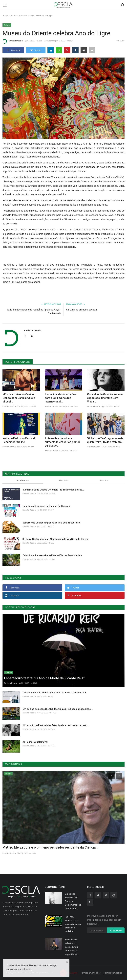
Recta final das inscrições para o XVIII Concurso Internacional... (61, 398)
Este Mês (63, 480)
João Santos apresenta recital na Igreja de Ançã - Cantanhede (34, 311)
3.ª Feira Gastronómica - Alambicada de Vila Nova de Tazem (55, 539)
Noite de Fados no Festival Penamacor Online (19, 440)
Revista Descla (13, 41)
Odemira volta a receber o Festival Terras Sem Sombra (52, 555)
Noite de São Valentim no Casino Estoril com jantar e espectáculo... (72, 947)
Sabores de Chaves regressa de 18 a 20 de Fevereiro (51, 523)
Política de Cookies (113, 973)
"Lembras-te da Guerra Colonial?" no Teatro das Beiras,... (53, 490)
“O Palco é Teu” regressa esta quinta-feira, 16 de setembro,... (106, 440)
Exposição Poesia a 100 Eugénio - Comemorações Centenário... (73, 901)
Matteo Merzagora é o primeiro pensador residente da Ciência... (50, 847)
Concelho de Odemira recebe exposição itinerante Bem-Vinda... (105, 398)
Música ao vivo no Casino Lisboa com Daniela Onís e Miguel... (19, 398)
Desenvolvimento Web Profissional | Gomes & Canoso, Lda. (54, 693)
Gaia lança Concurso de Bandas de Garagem (47, 506)
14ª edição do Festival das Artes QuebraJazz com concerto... (56, 725)
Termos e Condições (91, 973)
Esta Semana (23, 480)
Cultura (13, 15)
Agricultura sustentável (35, 742)
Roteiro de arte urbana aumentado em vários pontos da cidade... (63, 442)
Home (5, 15)
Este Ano (104, 480)
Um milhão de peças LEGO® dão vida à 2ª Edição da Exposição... (58, 709)
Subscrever (116, 930)
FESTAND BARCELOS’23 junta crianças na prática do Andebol (73, 924)
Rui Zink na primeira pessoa (81, 310)
